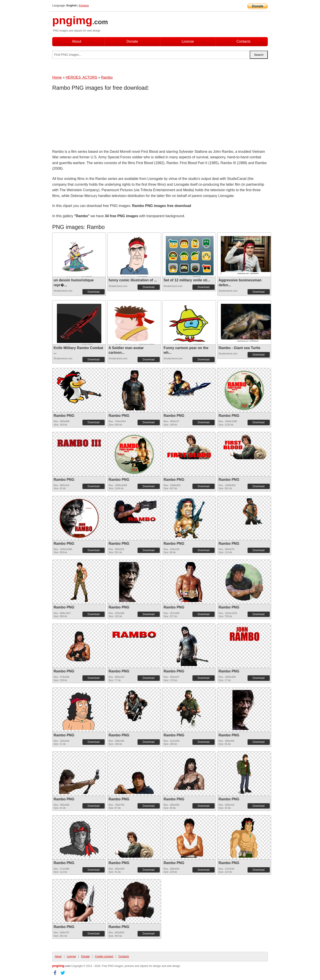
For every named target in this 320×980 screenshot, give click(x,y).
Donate (132, 41)
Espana (84, 5)
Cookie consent (104, 956)
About (77, 41)
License (188, 41)
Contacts (243, 41)
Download (93, 292)
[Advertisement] (88, 121)
